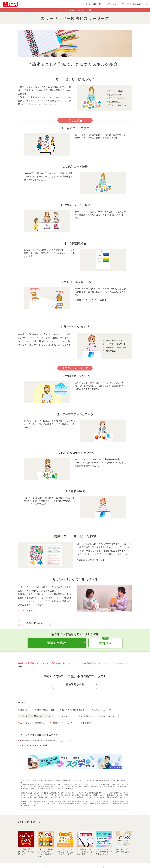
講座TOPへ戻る (35, 623)
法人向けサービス (140, 4)
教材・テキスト (108, 716)
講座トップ (25, 710)
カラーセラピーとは (46, 710)
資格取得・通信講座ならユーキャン (33, 663)
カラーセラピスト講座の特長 (32, 723)
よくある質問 (91, 4)
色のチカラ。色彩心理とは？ (74, 710)
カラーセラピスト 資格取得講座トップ (84, 663)
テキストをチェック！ (30, 610)
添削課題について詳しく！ (92, 560)
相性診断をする (75, 684)
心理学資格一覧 (58, 663)
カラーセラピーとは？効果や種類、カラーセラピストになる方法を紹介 (46, 741)
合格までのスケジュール (63, 723)
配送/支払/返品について (108, 4)
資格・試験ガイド (86, 716)
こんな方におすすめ (102, 710)
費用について (86, 723)
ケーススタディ (64, 716)
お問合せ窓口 (126, 4)
